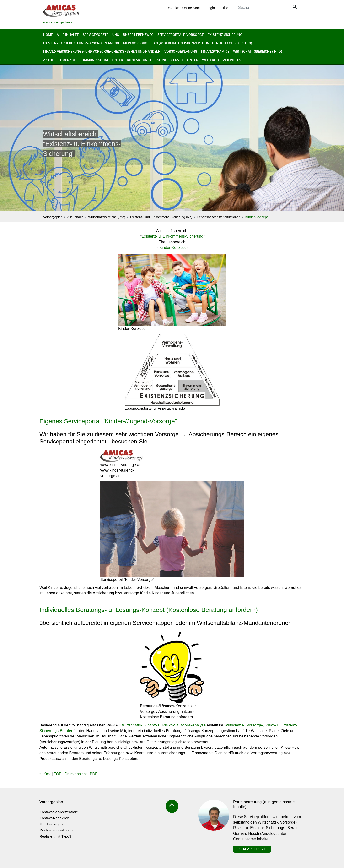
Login (211, 8)
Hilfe (225, 8)
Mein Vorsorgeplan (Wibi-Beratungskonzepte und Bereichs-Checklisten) (188, 43)
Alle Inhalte (68, 35)
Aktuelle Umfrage (59, 60)
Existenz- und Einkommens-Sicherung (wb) (161, 217)
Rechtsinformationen (56, 830)
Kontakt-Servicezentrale (59, 812)
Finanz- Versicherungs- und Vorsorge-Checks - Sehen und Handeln (102, 51)
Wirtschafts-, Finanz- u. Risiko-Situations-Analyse (164, 725)
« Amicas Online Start (184, 8)
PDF (94, 774)
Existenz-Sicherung (225, 35)
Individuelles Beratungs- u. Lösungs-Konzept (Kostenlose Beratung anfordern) (149, 610)
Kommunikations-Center (101, 60)
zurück (45, 774)
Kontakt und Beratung (147, 60)
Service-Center (185, 60)
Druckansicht (75, 774)
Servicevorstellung (101, 35)
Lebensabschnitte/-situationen (219, 217)
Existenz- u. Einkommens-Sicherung (172, 236)
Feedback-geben (53, 824)
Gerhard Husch (252, 849)
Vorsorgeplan (53, 217)
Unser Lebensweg (138, 35)
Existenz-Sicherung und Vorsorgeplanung (81, 43)
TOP (58, 774)
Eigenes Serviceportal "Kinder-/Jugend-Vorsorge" (108, 421)
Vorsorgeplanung (181, 51)
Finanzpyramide (215, 51)
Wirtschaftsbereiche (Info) (258, 51)
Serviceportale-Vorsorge (181, 35)
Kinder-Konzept (257, 217)
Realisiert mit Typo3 (55, 836)
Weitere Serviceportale (223, 60)
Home (48, 35)
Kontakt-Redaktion (54, 818)
